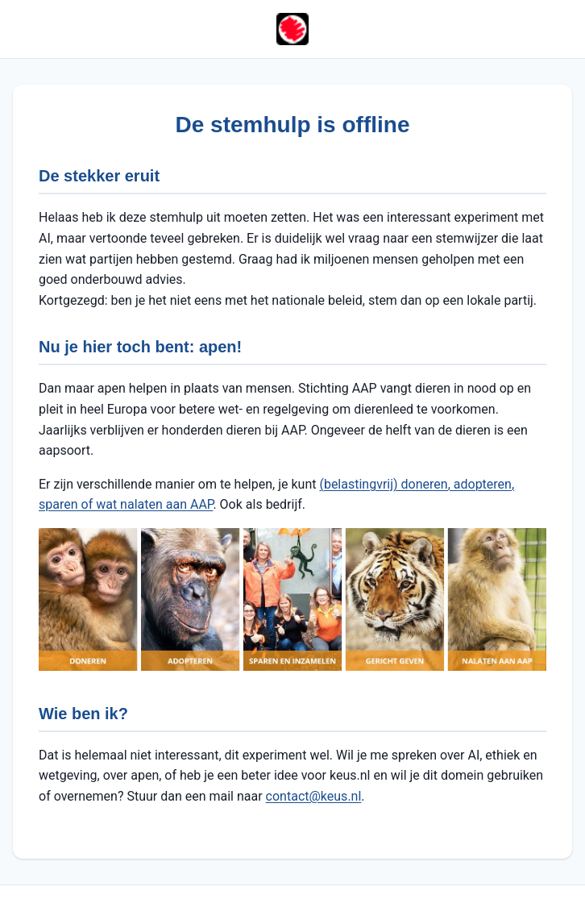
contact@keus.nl (314, 796)
